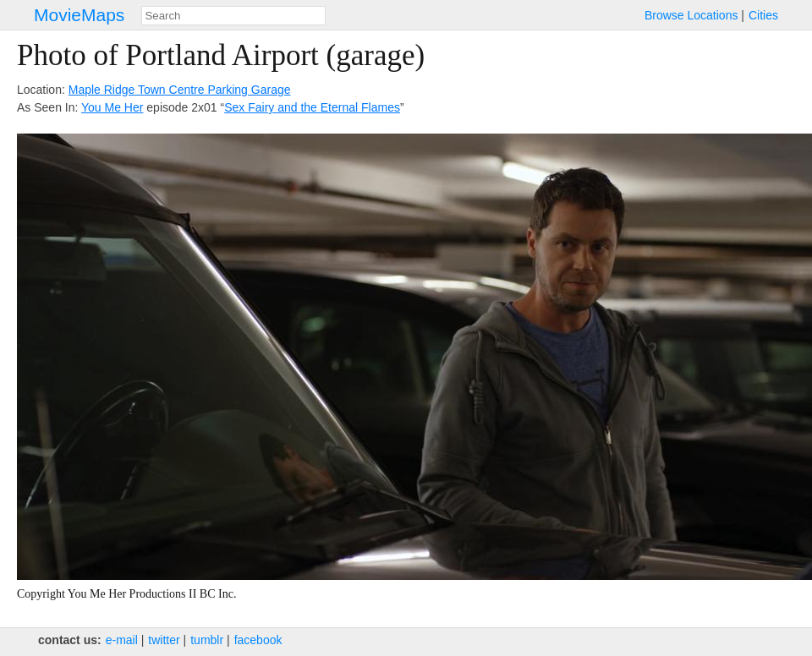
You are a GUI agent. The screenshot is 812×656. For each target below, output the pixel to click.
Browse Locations (691, 15)
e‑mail (122, 640)
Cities (763, 15)
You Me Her (112, 107)
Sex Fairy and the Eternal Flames (312, 107)
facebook (258, 640)
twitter (164, 640)
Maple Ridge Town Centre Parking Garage (180, 90)
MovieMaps (79, 15)
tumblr (207, 640)
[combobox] (233, 16)
